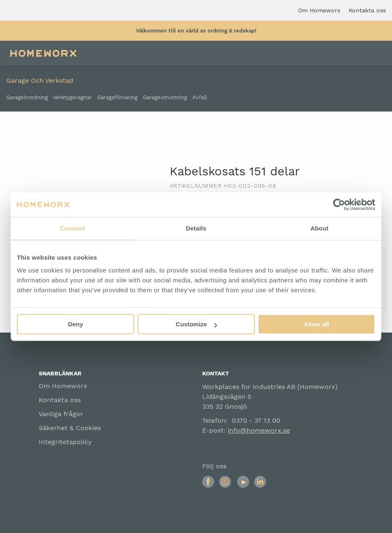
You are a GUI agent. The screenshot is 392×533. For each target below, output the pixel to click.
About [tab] (320, 228)
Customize (196, 324)
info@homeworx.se (259, 430)
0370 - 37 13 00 (256, 420)
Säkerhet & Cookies (70, 428)
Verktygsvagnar (72, 98)
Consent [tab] (73, 228)
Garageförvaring (117, 98)
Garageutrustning (165, 98)
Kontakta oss (60, 400)
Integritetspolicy (65, 442)
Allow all (316, 324)
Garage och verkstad (40, 80)
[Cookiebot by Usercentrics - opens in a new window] (339, 205)
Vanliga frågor (61, 414)
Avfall (200, 98)
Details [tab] (196, 228)
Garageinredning (27, 98)
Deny (76, 324)
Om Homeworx (63, 386)
